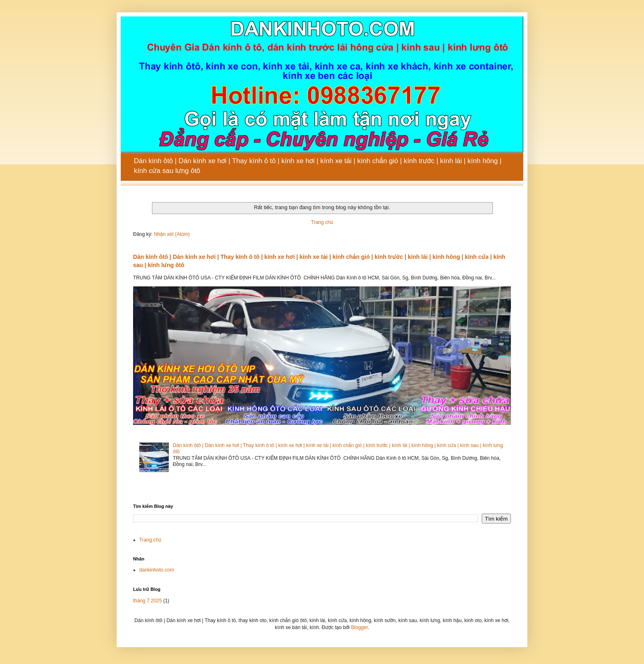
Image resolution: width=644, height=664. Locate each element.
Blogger (360, 627)
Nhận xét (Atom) (172, 234)
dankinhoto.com (157, 570)
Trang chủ (322, 222)
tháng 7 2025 (147, 601)
